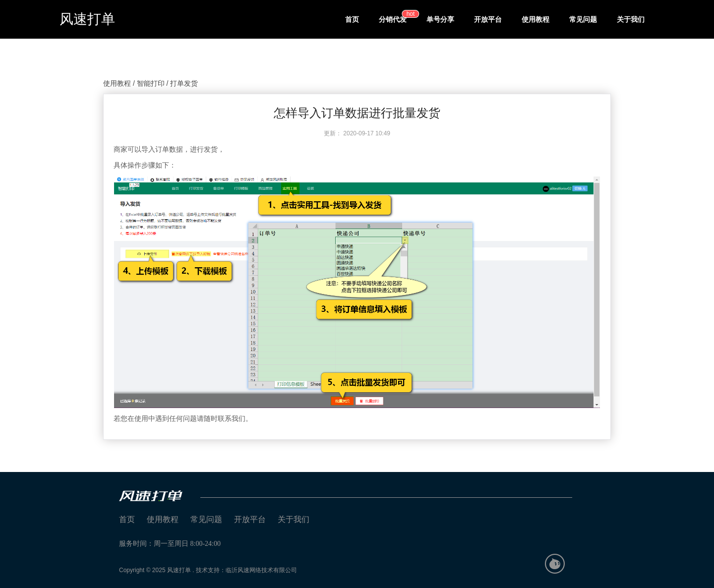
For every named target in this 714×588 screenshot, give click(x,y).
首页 (352, 19)
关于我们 (631, 19)
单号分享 (440, 19)
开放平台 (488, 19)
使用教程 (535, 19)
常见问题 (583, 19)
